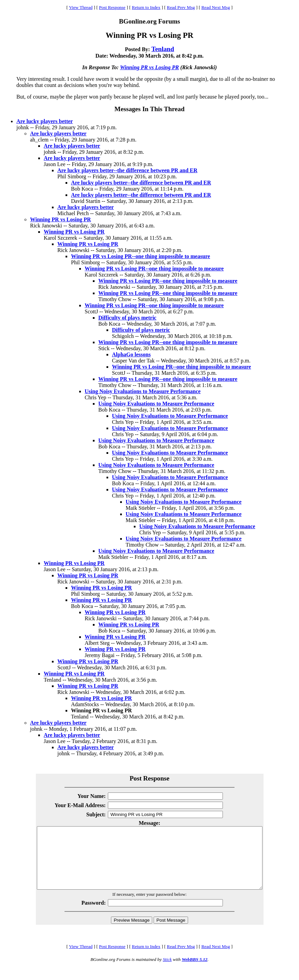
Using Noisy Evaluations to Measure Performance (143, 391)
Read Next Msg (216, 7)
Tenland (163, 49)
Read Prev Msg (181, 7)
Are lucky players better (45, 121)
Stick (167, 972)
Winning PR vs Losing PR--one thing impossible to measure (140, 256)
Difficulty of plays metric (127, 318)
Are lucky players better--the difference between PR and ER (127, 170)
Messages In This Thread (149, 109)
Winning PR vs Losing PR (149, 67)
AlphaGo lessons (131, 354)
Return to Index (146, 7)
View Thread (81, 7)
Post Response (112, 7)
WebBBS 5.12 (194, 972)
